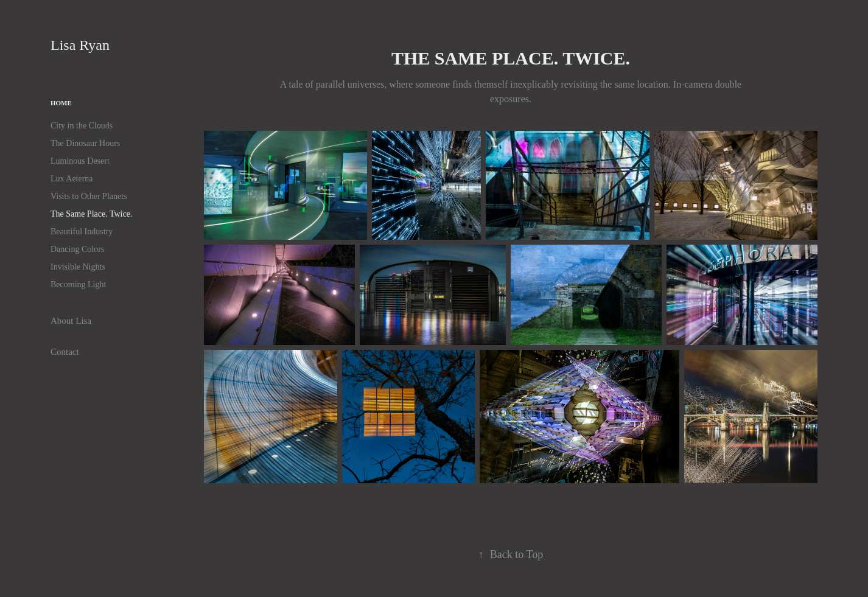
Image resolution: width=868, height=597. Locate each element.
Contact (65, 352)
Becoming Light (78, 285)
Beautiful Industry (82, 232)
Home (61, 103)
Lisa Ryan (86, 45)
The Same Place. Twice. (91, 214)
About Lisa (71, 321)
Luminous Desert (80, 161)
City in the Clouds (82, 126)
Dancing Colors (77, 249)
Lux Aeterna (72, 179)
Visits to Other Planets (89, 196)
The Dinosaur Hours (85, 143)
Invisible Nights (78, 267)
